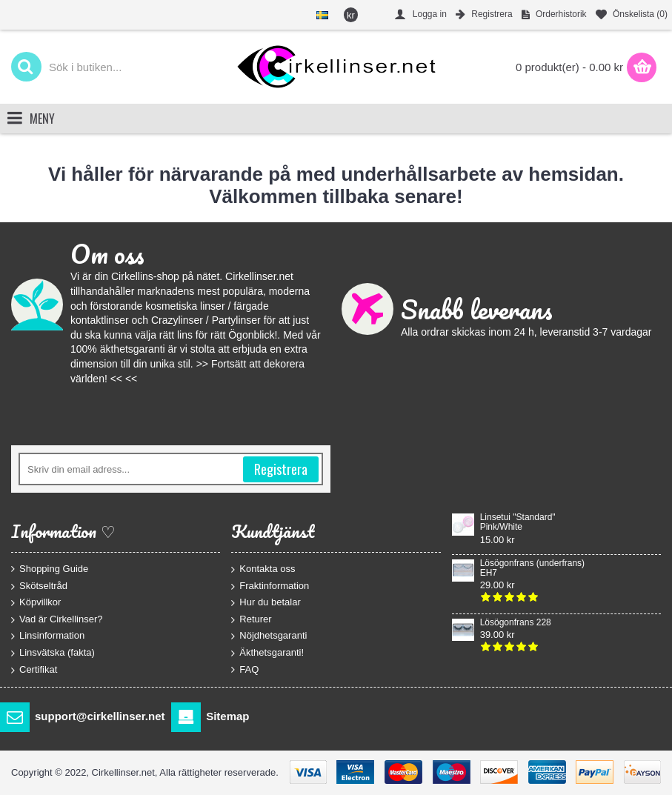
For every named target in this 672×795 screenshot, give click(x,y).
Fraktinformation (270, 586)
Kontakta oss (263, 569)
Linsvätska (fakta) (53, 653)
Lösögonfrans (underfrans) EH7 (532, 568)
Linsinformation (48, 636)
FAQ (245, 669)
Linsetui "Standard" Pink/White (518, 522)
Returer (251, 619)
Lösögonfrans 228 (516, 623)
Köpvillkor (36, 603)
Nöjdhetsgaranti (269, 636)
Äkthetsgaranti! (267, 653)
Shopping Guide (50, 569)
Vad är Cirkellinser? (57, 619)
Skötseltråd (39, 586)
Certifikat (34, 669)
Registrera (281, 469)
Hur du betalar (266, 603)
